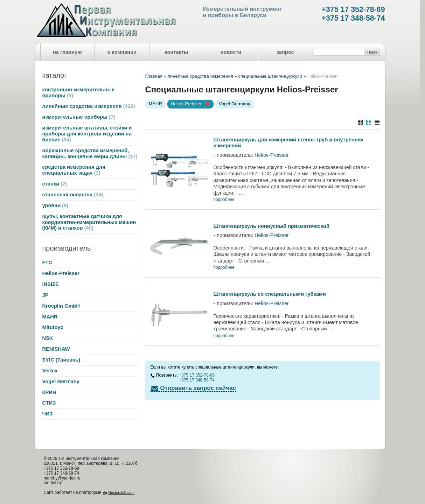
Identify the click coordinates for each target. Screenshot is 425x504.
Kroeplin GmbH (61, 306)
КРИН (49, 392)
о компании (122, 52)
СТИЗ (49, 403)
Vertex (50, 371)
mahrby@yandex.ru (62, 478)
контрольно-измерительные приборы (79, 93)
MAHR (50, 317)
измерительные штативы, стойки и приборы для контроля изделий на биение (87, 134)
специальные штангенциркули (270, 76)
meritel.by (53, 483)
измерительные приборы (79, 117)
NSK (48, 338)
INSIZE (51, 284)
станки (55, 184)
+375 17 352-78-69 (353, 9)
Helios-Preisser (61, 273)
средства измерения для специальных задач (74, 170)
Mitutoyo (53, 327)
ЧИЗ (48, 414)
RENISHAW (56, 349)
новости (231, 52)
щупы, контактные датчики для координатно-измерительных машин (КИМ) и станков (89, 222)
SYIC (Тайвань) (61, 360)
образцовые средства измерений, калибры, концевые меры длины (90, 153)
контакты (176, 52)
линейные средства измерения (89, 106)
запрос (285, 52)
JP (46, 295)
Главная (154, 76)
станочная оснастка (73, 195)
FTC (47, 262)
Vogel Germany (61, 381)
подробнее (224, 200)
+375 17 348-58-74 (353, 18)
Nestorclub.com (121, 492)
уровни (55, 205)
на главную (67, 52)
